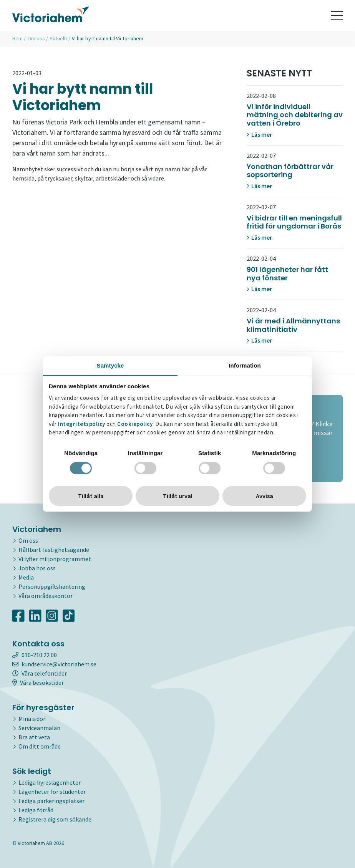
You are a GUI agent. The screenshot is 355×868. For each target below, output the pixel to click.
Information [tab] (245, 365)
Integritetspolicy (82, 424)
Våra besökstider (38, 682)
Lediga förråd (36, 810)
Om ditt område (40, 746)
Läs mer (259, 134)
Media (26, 577)
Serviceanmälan (39, 728)
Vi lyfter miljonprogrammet (55, 559)
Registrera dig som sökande (55, 819)
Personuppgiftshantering (52, 586)
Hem (17, 38)
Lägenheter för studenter (52, 792)
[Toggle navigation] (337, 15)
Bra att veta (34, 737)
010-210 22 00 (35, 655)
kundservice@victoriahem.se (54, 664)
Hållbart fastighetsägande (54, 550)
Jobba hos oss (37, 568)
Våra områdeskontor (46, 596)
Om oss (36, 38)
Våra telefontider (40, 673)
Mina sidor (32, 719)
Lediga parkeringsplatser (51, 801)
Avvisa (265, 496)
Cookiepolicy (135, 424)
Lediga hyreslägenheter (50, 782)
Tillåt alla (91, 496)
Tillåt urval (178, 496)
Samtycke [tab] (110, 365)
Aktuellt (58, 38)
